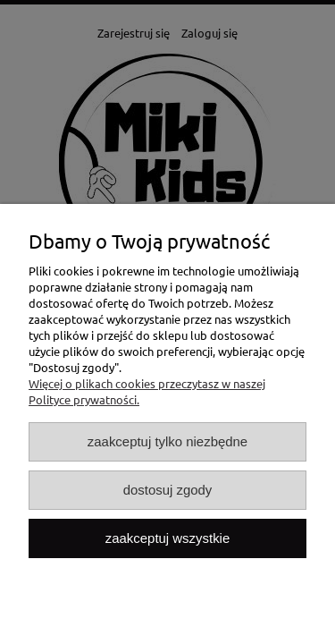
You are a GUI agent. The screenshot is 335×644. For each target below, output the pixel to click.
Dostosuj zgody (168, 490)
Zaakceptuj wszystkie (167, 538)
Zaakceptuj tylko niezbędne (167, 441)
